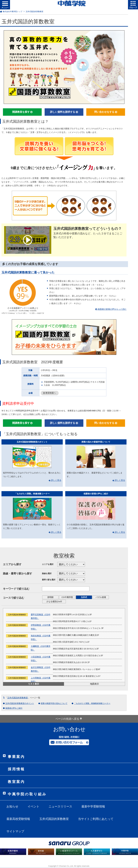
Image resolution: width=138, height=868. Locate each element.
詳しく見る (55, 480)
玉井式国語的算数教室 (18, 698)
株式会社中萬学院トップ (13, 12)
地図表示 (94, 684)
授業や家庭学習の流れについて (54, 703)
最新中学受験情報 (93, 806)
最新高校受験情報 (18, 819)
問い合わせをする (106, 112)
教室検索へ (49, 393)
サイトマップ (15, 831)
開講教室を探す (22, 112)
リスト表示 (34, 684)
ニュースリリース (60, 806)
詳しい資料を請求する (64, 112)
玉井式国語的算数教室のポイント (20, 703)
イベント (33, 806)
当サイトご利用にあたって (96, 819)
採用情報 (16, 769)
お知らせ (12, 806)
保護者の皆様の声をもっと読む (111, 309)
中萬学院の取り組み (27, 794)
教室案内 (16, 782)
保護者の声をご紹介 (14, 708)
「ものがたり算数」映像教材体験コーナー (92, 703)
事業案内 (16, 757)
